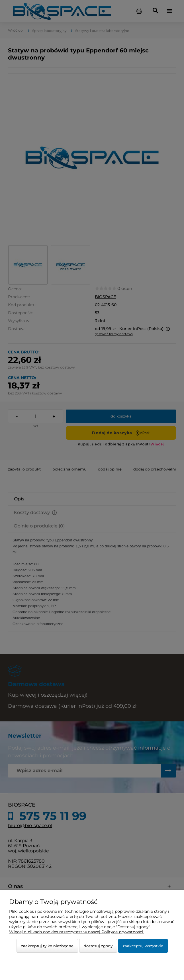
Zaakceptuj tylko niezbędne (47, 946)
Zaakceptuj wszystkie (143, 946)
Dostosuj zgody (98, 946)
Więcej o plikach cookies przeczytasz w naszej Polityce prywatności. (77, 932)
